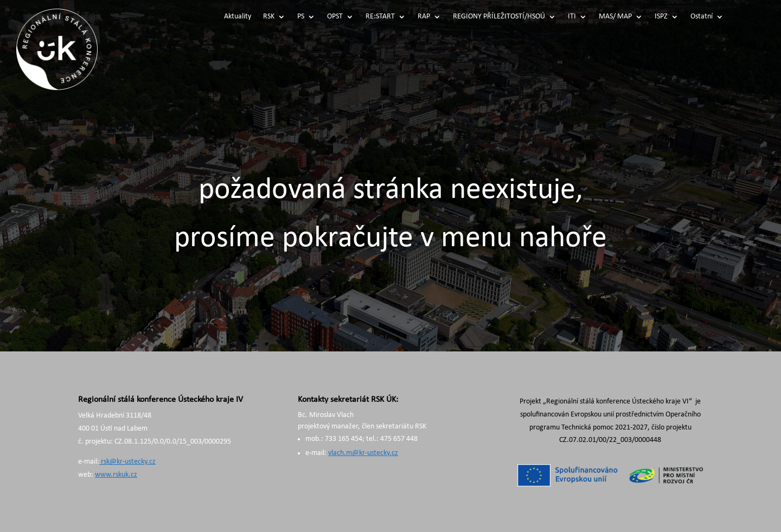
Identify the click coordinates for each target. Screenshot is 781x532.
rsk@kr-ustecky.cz (127, 462)
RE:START (380, 17)
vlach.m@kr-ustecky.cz (363, 453)
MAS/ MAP (615, 17)
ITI (572, 17)
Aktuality (238, 17)
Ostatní (702, 17)
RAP (424, 17)
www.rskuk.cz (116, 475)
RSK (269, 17)
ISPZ (661, 17)
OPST (335, 17)
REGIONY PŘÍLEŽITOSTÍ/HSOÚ (499, 17)
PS (301, 17)
